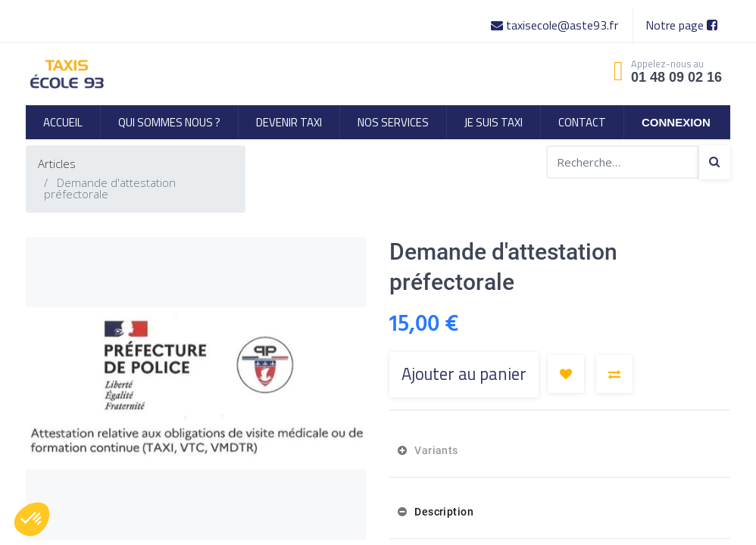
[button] (566, 374)
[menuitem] (63, 122)
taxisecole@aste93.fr (556, 25)
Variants (435, 450)
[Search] (714, 162)
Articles (57, 163)
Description (443, 512)
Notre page (681, 25)
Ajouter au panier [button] (464, 374)
